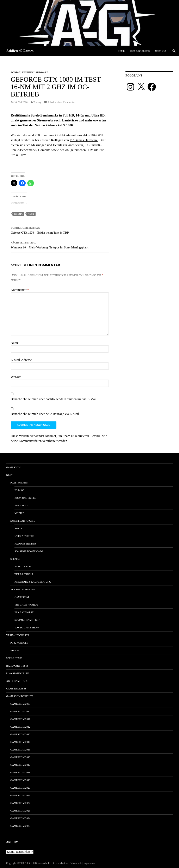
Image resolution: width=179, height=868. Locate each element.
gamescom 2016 (20, 757)
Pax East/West (24, 612)
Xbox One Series (25, 498)
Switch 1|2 (21, 506)
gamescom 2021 (20, 795)
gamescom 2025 (20, 826)
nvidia (18, 214)
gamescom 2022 (20, 803)
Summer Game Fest (27, 620)
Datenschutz (76, 863)
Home (121, 51)
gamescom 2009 (20, 704)
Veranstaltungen (23, 589)
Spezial (15, 559)
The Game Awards (26, 605)
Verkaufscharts (18, 635)
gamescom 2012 (20, 727)
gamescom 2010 (20, 712)
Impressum (89, 863)
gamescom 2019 (20, 780)
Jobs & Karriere (140, 51)
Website (16, 377)
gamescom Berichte (20, 696)
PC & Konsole (19, 643)
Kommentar (20, 290)
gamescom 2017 (20, 765)
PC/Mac (16, 72)
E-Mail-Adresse (21, 360)
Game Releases (16, 689)
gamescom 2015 (20, 750)
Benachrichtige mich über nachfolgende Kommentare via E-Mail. (54, 399)
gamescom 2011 (20, 719)
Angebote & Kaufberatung (33, 582)
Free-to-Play (23, 567)
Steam (15, 650)
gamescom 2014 (20, 742)
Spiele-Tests (14, 658)
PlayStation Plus (18, 673)
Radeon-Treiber (25, 544)
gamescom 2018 (20, 773)
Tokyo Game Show (27, 628)
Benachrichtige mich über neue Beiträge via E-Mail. (45, 414)
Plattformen (19, 483)
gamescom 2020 (20, 788)
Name (15, 343)
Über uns (161, 51)
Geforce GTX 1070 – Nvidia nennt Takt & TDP (60, 230)
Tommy (37, 102)
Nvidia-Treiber (24, 536)
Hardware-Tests (17, 666)
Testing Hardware (35, 72)
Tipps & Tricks (24, 574)
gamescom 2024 (20, 818)
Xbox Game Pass (17, 681)
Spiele (18, 528)
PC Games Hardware (84, 140)
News (10, 475)
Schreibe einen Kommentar (61, 102)
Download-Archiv (23, 521)
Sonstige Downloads (29, 551)
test (31, 214)
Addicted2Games (20, 51)
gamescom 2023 (20, 811)
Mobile (19, 513)
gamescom (13, 467)
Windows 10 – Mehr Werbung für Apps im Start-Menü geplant (60, 245)
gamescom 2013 (20, 734)
